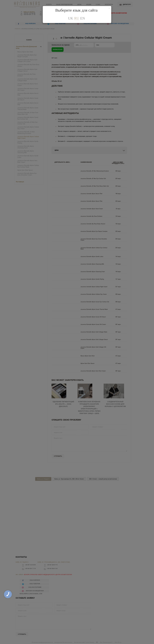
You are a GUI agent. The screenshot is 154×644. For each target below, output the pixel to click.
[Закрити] (109, 8)
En (83, 18)
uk (71, 18)
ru (77, 18)
